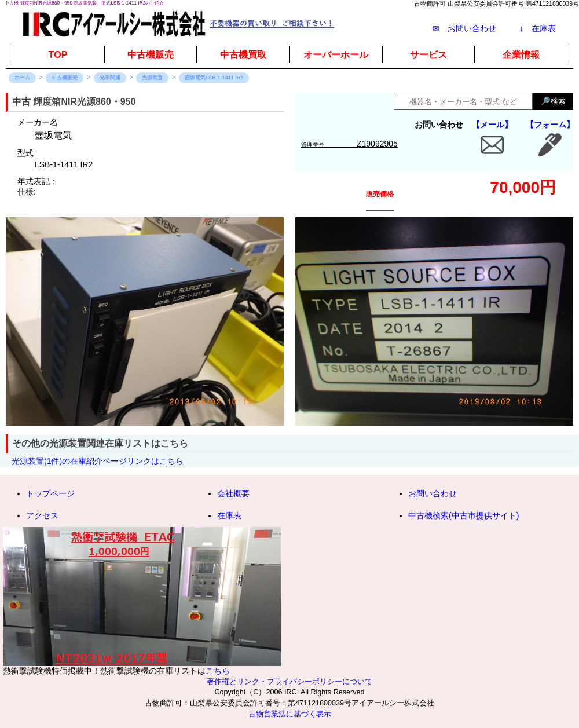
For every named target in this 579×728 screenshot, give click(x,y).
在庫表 (538, 28)
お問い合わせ (433, 493)
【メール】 (492, 125)
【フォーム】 (550, 125)
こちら (218, 671)
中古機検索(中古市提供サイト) (463, 515)
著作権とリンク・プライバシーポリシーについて (289, 682)
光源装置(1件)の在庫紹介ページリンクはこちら (98, 461)
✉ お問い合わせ (464, 28)
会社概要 (233, 493)
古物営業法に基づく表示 (290, 714)
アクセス (42, 515)
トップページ (50, 493)
